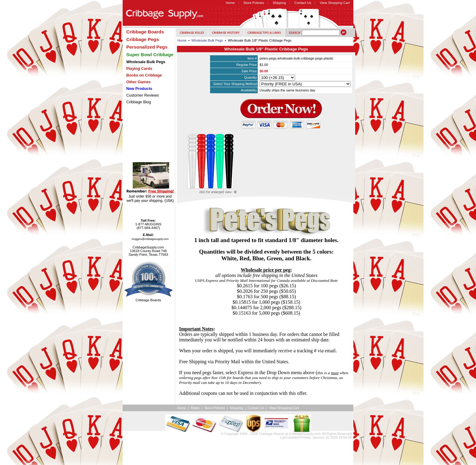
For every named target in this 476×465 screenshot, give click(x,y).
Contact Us (303, 3)
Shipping (279, 3)
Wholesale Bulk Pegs (207, 40)
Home (230, 3)
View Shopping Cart (335, 3)
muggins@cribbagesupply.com (150, 239)
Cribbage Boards (272, 434)
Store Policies (254, 3)
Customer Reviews (143, 95)
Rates (195, 408)
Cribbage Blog (139, 102)
